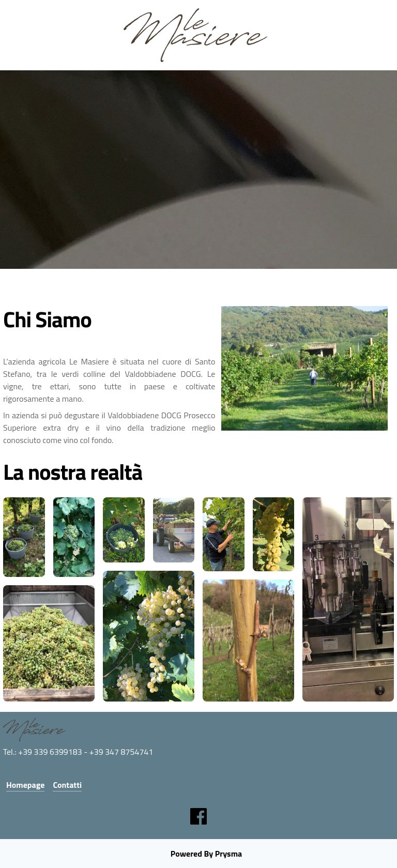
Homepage (25, 785)
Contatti (67, 785)
